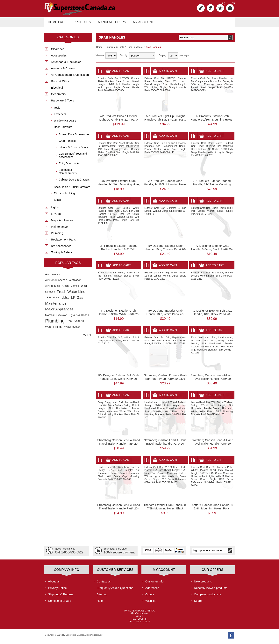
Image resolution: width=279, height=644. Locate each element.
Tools (57, 110)
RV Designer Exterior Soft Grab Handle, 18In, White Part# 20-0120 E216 (119, 381)
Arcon (65, 288)
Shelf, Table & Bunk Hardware (72, 189)
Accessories (59, 58)
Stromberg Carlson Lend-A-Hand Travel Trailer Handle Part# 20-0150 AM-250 (119, 446)
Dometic (50, 294)
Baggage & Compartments (68, 174)
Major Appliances (62, 222)
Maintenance (59, 229)
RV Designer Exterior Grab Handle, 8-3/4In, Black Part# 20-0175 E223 (212, 251)
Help (100, 603)
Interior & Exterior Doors (73, 149)
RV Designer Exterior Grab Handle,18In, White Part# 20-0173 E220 (165, 316)
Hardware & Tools (114, 49)
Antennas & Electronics (66, 64)
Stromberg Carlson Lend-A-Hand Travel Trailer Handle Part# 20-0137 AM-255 (212, 381)
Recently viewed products (211, 590)
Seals (57, 202)
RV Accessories (61, 248)
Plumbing (57, 235)
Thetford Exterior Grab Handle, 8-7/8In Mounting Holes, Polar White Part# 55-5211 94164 (212, 511)
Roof (69, 323)
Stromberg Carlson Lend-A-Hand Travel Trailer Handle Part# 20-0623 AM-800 (119, 511)
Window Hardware (65, 123)
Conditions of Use (60, 603)
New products (203, 583)
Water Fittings (54, 329)
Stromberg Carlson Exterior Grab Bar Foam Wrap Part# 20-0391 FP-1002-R (165, 381)
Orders (150, 596)
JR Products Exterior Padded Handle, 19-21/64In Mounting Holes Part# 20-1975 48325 (212, 186)
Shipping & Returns (61, 596)
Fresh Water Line (71, 294)
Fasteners (60, 116)
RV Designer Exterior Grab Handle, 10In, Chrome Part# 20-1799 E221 (165, 251)
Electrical (57, 90)
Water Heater (72, 329)
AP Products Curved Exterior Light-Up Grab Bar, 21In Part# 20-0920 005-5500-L (118, 122)
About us (54, 583)
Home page (57, 23)
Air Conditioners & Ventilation (70, 77)
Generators (58, 96)
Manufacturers (110, 23)
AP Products (52, 288)
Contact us (104, 583)
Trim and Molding (64, 196)
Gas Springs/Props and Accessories (73, 157)
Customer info (154, 583)
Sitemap (102, 596)
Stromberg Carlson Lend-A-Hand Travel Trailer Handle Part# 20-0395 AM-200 (212, 446)
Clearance (58, 51)
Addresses (152, 590)
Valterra (79, 323)
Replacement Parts (63, 242)
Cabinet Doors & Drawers (74, 182)
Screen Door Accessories (74, 137)
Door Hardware (134, 49)
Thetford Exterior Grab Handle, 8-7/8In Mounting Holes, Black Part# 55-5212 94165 (165, 511)
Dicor (84, 288)
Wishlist (150, 603)
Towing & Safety (61, 254)
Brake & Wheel (61, 83)
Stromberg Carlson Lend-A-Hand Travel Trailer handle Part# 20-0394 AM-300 (165, 446)
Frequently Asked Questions (115, 590)
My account (140, 23)
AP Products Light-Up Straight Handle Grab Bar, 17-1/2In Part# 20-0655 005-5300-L (165, 122)
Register (201, 8)
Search (199, 603)
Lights (55, 209)
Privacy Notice (57, 590)
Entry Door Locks (69, 166)
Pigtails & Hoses (79, 317)
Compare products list (208, 596)
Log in (211, 8)
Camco (75, 288)
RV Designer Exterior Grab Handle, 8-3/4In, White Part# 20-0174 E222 (119, 316)
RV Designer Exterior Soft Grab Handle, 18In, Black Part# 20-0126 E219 (212, 316)
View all (87, 337)
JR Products (52, 300)
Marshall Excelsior (56, 317)
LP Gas (56, 216)
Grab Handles (67, 143)
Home (99, 49)
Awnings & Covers (63, 70)
